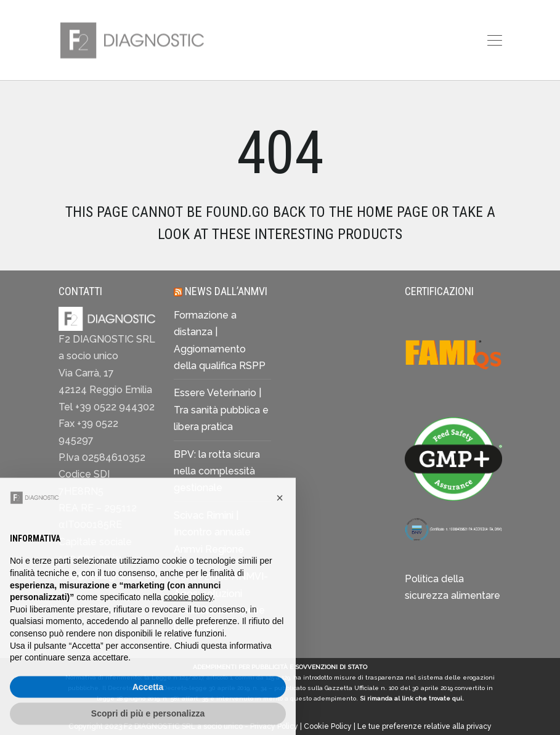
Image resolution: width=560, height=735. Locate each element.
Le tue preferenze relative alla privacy (424, 726)
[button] (280, 521)
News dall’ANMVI (226, 291)
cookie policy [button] (188, 620)
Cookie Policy (328, 726)
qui (457, 698)
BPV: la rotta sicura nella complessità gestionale (217, 471)
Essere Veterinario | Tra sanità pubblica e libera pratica (221, 410)
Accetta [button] (148, 710)
